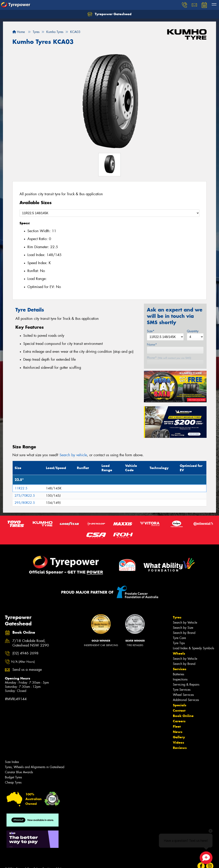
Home (19, 32)
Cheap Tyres (13, 782)
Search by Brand (184, 633)
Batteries (178, 674)
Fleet (177, 726)
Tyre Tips (179, 643)
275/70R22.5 (25, 496)
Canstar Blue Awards (19, 772)
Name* (152, 345)
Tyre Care (179, 638)
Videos (178, 742)
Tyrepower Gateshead (109, 14)
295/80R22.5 (25, 503)
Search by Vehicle (185, 623)
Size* (151, 331)
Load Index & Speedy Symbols (193, 648)
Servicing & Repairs (186, 685)
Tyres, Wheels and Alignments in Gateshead (35, 767)
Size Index (12, 762)
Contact (179, 710)
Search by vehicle (73, 455)
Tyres (177, 617)
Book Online (183, 716)
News (178, 732)
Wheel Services (183, 695)
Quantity (193, 331)
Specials (180, 705)
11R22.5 (21, 488)
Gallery (179, 737)
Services (180, 669)
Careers (179, 721)
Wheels (179, 653)
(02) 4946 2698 (25, 653)
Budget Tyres (13, 777)
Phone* (169, 358)
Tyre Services (182, 690)
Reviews (180, 748)
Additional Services (186, 700)
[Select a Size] (109, 213)
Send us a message (27, 670)
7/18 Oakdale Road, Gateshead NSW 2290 (31, 643)
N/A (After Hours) (23, 662)
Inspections (180, 679)
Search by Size (183, 628)
